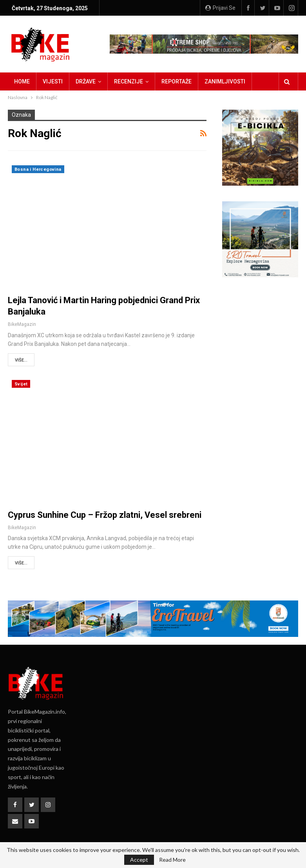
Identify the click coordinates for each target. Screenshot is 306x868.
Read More (172, 860)
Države (86, 81)
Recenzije (129, 81)
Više (210, 81)
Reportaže (177, 81)
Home (22, 81)
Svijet (21, 384)
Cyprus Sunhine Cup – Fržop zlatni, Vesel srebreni (105, 515)
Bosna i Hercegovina (38, 169)
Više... (21, 360)
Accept (139, 860)
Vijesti (53, 81)
